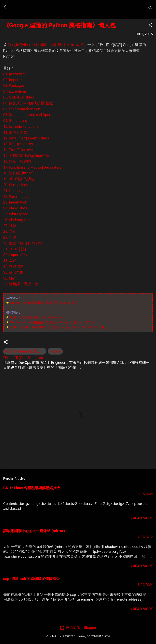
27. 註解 (10, 226)
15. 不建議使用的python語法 (26, 156)
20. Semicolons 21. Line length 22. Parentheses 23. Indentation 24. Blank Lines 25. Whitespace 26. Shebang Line (17, 202)
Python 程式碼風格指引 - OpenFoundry (36, 317)
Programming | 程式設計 (25, 351)
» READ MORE (141, 518)
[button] (150, 26)
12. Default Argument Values (26, 138)
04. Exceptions (15, 91)
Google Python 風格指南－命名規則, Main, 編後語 (47, 45)
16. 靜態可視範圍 (17, 161)
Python (55, 351)
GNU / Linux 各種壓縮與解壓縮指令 (32, 488)
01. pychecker (15, 74)
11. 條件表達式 (15, 132)
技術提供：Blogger (78, 627)
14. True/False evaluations (24, 150)
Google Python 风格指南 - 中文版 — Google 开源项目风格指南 (52, 322)
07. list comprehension (22, 109)
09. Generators (15, 121)
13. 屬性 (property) (18, 144)
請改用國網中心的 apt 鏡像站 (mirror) (34, 531)
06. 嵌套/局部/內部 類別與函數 (28, 103)
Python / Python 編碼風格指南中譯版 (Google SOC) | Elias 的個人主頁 (57, 327)
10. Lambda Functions (21, 126)
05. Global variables (19, 97)
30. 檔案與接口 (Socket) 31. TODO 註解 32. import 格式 (23, 249)
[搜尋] (150, 8)
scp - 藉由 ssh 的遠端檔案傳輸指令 (31, 579)
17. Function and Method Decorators (32, 167)
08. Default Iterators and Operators (31, 115)
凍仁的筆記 (29, 7)
